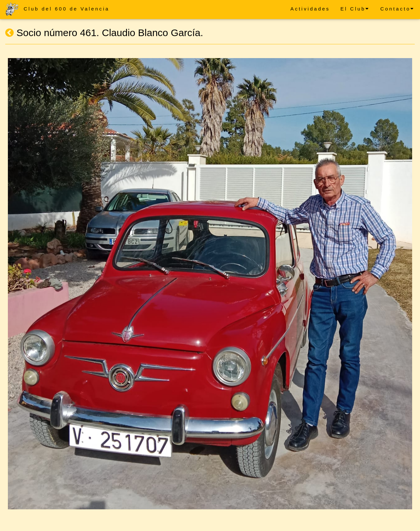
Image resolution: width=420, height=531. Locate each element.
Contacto (398, 9)
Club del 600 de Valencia (67, 9)
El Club (355, 9)
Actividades (310, 9)
